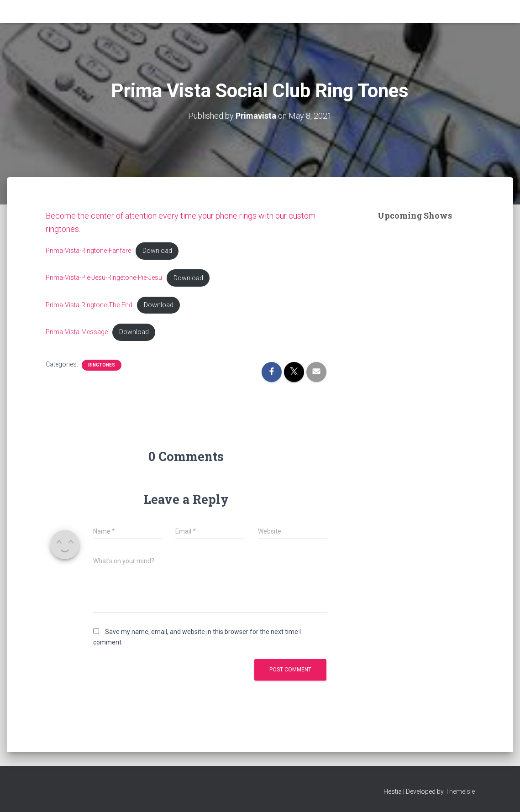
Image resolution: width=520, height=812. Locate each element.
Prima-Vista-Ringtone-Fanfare (88, 251)
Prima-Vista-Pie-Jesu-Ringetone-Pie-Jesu (104, 278)
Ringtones (102, 365)
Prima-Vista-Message (77, 332)
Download (157, 251)
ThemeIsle (460, 791)
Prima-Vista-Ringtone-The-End (89, 305)
